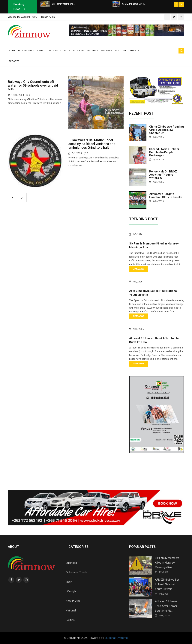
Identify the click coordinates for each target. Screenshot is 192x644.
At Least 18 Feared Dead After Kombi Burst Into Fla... (167, 606)
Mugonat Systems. (117, 638)
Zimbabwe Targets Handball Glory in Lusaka (166, 196)
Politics (93, 51)
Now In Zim (73, 601)
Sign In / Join (48, 17)
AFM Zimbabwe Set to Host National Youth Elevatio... (167, 584)
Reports (14, 61)
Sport (41, 51)
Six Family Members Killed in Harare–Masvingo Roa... (167, 563)
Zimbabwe (139, 269)
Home (12, 51)
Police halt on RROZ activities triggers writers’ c (163, 175)
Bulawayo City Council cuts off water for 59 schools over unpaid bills (33, 85)
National (71, 611)
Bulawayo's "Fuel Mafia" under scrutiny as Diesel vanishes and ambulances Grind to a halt (92, 144)
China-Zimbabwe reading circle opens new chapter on (166, 130)
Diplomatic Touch (59, 51)
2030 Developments (127, 51)
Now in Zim (26, 51)
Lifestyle (71, 591)
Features (106, 51)
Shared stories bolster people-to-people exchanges (164, 152)
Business (79, 51)
